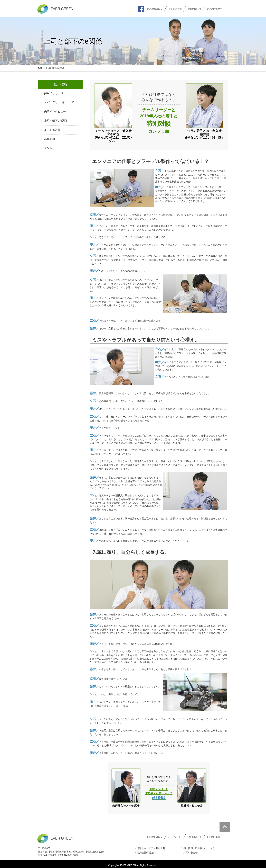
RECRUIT (194, 9)
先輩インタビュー (55, 111)
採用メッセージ (54, 93)
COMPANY (155, 9)
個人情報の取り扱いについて (199, 846)
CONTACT (215, 9)
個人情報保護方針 (146, 850)
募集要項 (50, 139)
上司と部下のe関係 (56, 121)
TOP (40, 68)
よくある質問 (52, 130)
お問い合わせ (191, 850)
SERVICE (175, 9)
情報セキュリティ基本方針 (151, 846)
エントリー (51, 148)
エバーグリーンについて (59, 102)
